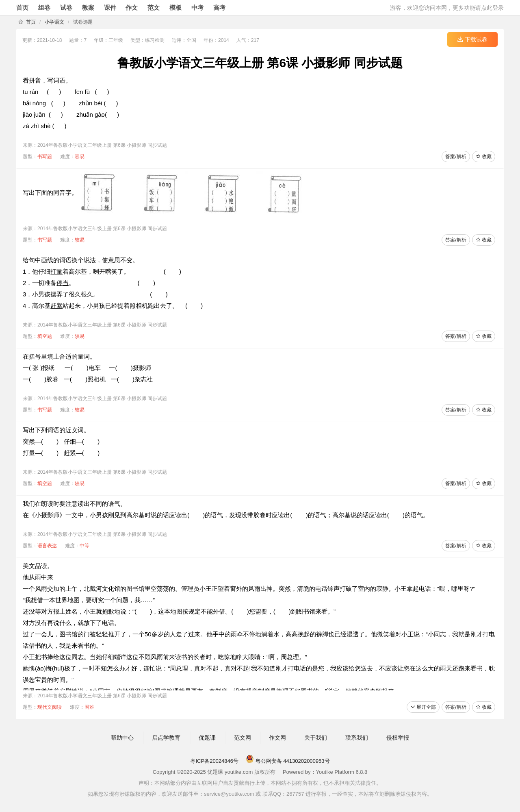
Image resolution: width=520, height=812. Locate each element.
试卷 (66, 8)
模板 (175, 8)
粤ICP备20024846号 (214, 761)
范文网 (243, 738)
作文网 (277, 738)
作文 (132, 8)
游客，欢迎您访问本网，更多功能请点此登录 (447, 8)
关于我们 (316, 738)
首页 (22, 8)
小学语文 (54, 22)
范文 (154, 8)
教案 (88, 8)
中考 (197, 8)
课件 (110, 8)
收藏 (484, 157)
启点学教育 (166, 738)
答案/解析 (456, 157)
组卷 (44, 8)
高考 (219, 8)
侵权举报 (398, 738)
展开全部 (423, 707)
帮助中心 (122, 738)
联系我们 (357, 738)
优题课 (207, 738)
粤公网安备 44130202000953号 (288, 761)
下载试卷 (472, 39)
